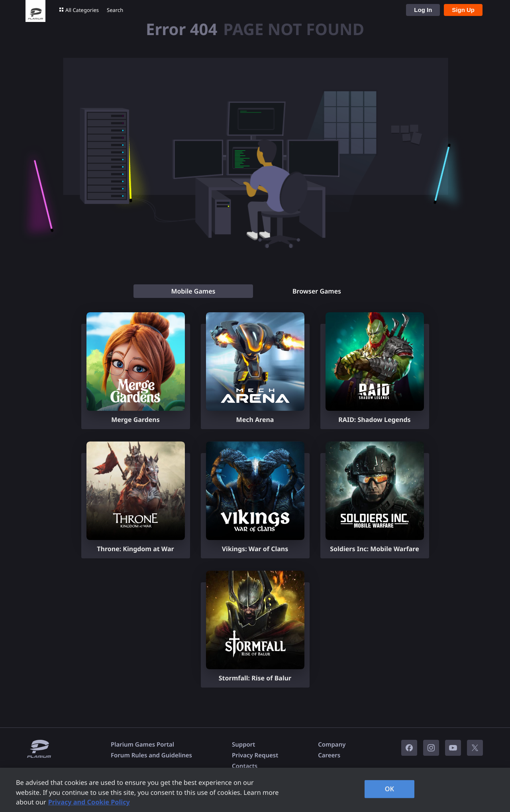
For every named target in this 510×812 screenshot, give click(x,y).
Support (243, 745)
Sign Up (463, 10)
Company (332, 745)
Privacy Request (255, 755)
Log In (423, 10)
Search (115, 10)
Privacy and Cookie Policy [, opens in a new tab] (89, 802)
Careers (329, 755)
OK (390, 789)
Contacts (245, 766)
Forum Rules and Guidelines (151, 755)
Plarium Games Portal (142, 745)
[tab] (193, 291)
